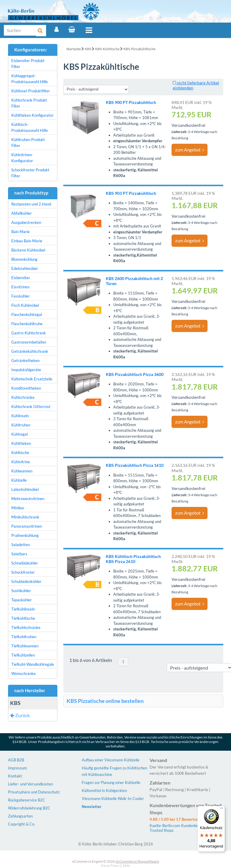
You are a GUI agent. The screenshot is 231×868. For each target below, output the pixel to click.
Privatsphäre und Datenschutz (34, 792)
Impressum (18, 768)
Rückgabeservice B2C (27, 800)
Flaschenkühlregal (27, 314)
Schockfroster (23, 572)
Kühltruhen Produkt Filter (28, 143)
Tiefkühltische (23, 618)
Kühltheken (21, 443)
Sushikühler (21, 591)
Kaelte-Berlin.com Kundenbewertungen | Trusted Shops (184, 828)
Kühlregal (19, 434)
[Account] (56, 29)
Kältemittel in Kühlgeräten (104, 790)
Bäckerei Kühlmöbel (28, 250)
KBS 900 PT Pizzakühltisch (131, 102)
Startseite (74, 49)
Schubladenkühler (26, 581)
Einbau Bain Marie (27, 241)
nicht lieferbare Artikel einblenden (196, 85)
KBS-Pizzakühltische (139, 49)
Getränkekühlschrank (30, 351)
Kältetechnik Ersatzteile (32, 379)
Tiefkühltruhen (24, 637)
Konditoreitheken (26, 388)
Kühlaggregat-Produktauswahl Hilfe (30, 79)
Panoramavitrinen (27, 526)
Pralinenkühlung (25, 535)
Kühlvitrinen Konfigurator (22, 158)
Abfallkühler (22, 213)
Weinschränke (23, 673)
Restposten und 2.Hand (31, 204)
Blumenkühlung (24, 259)
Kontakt (15, 776)
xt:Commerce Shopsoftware (137, 861)
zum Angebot (190, 150)
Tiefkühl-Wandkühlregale (33, 664)
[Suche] (20, 30)
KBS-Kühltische (107, 49)
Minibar (18, 508)
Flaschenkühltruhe (27, 324)
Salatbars (19, 554)
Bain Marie (21, 232)
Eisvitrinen (20, 287)
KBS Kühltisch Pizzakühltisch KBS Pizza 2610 (133, 559)
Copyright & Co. (22, 824)
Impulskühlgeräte (26, 370)
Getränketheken (25, 361)
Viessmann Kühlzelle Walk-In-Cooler (113, 799)
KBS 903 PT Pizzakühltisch (131, 193)
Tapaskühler (22, 600)
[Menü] (221, 809)
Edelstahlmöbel (24, 268)
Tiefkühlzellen (23, 655)
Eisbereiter (21, 278)
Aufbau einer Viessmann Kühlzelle (111, 760)
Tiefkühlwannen (25, 646)
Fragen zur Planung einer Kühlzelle (111, 782)
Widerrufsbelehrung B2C (29, 808)
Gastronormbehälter (29, 342)
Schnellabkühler (25, 563)
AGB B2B (16, 760)
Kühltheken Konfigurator (32, 115)
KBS (88, 49)
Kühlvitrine (21, 462)
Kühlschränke (23, 397)
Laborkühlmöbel (25, 489)
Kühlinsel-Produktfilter (31, 91)
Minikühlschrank (25, 517)
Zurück (20, 715)
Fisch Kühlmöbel (25, 305)
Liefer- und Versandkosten (30, 784)
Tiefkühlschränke (26, 627)
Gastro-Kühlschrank (29, 333)
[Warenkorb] (72, 29)
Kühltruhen (21, 425)
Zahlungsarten (20, 816)
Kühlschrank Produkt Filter (29, 103)
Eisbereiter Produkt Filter (28, 64)
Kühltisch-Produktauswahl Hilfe (30, 127)
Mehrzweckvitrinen (28, 499)
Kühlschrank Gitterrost (31, 407)
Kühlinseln (20, 416)
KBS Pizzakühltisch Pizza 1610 (135, 465)
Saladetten (21, 545)
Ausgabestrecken (26, 222)
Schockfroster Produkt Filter (30, 173)
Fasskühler (21, 296)
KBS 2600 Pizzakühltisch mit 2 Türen (134, 281)
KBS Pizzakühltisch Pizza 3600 (135, 374)
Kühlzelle (19, 480)
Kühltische (20, 453)
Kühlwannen (22, 471)
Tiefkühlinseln (23, 609)
